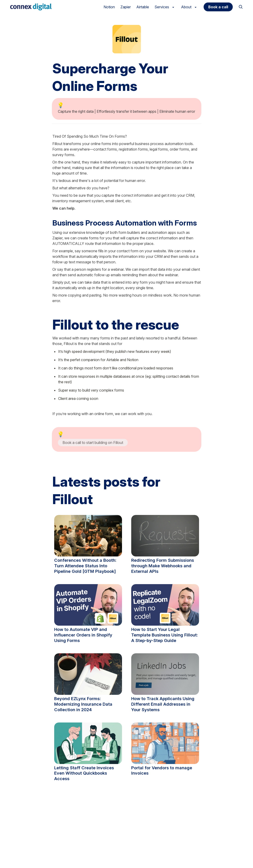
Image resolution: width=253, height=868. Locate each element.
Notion (109, 7)
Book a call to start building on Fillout (93, 443)
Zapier (126, 7)
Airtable (143, 7)
